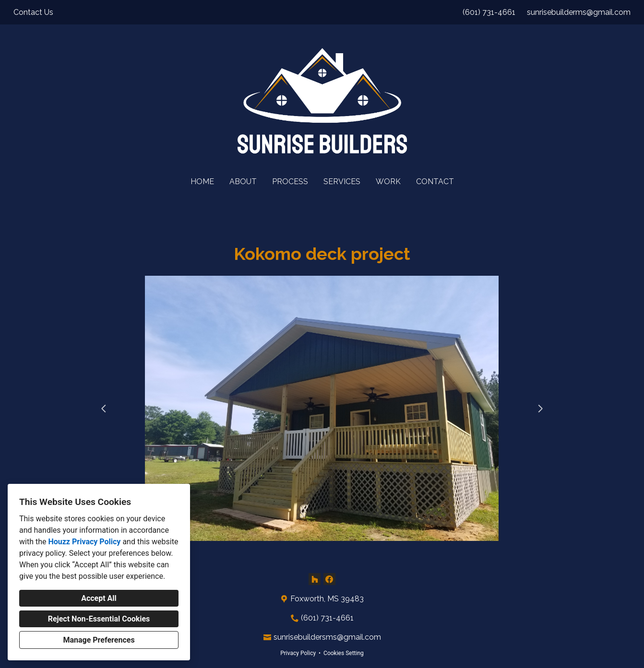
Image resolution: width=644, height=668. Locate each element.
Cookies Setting (344, 653)
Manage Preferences (99, 640)
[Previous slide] (104, 409)
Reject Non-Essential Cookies (99, 619)
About (243, 182)
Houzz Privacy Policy (84, 542)
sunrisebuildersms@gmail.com (327, 637)
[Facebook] (329, 579)
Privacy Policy (298, 653)
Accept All (99, 598)
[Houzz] (315, 579)
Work (388, 182)
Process (290, 182)
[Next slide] (540, 409)
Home (202, 182)
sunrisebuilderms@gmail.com (579, 12)
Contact (435, 182)
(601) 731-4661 (489, 12)
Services (342, 182)
